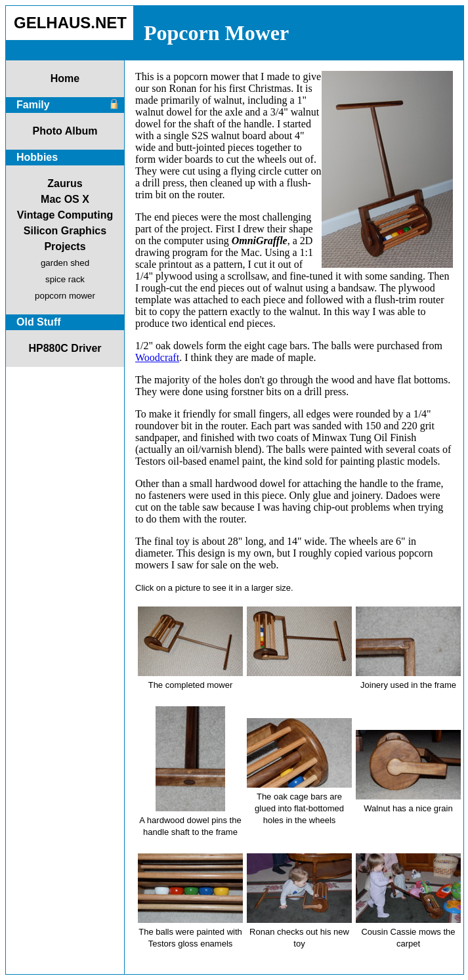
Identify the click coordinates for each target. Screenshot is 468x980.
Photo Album (65, 131)
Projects (65, 246)
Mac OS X (65, 199)
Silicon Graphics (65, 231)
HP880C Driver (65, 348)
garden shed (65, 263)
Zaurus (65, 183)
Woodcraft (157, 357)
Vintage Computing (65, 215)
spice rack (65, 279)
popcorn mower (65, 296)
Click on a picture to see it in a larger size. (214, 588)
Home (65, 78)
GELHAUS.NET (70, 23)
